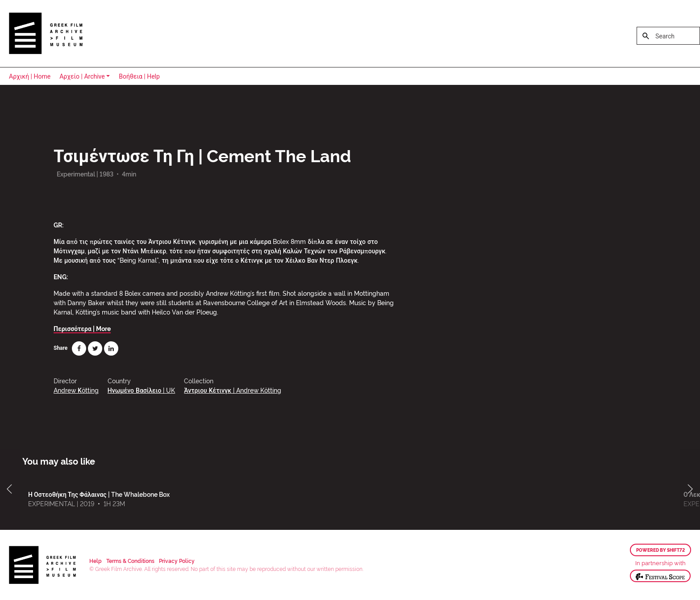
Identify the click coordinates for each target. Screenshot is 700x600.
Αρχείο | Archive (82, 76)
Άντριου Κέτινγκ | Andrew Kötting (233, 390)
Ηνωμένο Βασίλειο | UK (142, 390)
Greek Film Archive (46, 34)
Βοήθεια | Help (139, 76)
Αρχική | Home (30, 76)
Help (96, 560)
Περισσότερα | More (82, 328)
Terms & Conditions (130, 560)
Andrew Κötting (76, 390)
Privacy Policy (177, 560)
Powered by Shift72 (660, 550)
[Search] (668, 36)
